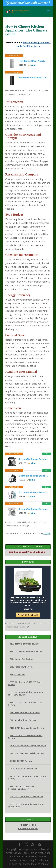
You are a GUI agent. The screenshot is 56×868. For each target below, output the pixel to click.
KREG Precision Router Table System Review (27, 778)
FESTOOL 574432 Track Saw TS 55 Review (25, 704)
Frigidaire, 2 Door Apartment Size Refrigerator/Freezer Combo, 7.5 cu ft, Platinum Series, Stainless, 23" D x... (33, 61)
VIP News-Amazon (28, 828)
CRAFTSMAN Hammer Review (24, 644)
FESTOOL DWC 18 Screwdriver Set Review (25, 737)
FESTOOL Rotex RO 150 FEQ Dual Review (25, 683)
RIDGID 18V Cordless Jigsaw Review (27, 728)
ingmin (47, 533)
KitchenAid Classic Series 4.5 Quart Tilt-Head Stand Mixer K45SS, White (33, 509)
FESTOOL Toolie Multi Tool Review (27, 797)
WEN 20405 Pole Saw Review (24, 769)
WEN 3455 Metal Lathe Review (25, 712)
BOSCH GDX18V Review (21, 761)
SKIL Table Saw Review (21, 667)
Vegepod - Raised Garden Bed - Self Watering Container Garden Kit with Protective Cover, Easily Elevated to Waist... (28, 602)
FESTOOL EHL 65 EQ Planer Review (26, 651)
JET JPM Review (17, 674)
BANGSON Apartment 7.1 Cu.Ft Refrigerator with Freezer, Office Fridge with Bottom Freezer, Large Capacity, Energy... (33, 78)
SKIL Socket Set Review (21, 659)
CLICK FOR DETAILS (29, 615)
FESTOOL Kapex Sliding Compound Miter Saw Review (26, 693)
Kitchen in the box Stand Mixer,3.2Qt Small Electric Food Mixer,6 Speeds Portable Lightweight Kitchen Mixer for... (33, 476)
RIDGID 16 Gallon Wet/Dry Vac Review (28, 746)
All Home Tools (28, 825)
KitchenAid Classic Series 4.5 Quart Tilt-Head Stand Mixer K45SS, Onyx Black (33, 459)
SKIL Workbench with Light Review (27, 753)
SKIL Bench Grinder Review (23, 720)
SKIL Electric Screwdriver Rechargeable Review (21, 788)
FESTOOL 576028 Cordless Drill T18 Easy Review (26, 805)
